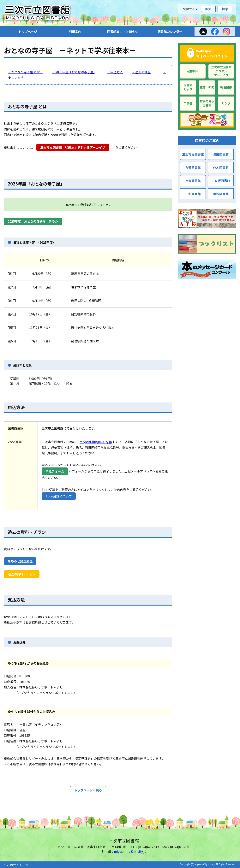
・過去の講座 (141, 72)
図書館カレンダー (170, 32)
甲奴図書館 (221, 194)
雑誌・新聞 (207, 87)
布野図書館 (193, 167)
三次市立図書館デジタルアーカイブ (221, 71)
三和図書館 (193, 194)
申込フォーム (55, 471)
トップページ (28, 32)
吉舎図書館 (193, 181)
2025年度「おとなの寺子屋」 (36, 184)
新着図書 (226, 87)
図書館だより (188, 87)
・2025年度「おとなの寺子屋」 (74, 72)
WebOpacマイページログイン (212, 53)
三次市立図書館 (193, 154)
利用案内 (75, 32)
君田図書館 (221, 154)
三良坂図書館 (221, 181)
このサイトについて (21, 865)
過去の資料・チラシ (27, 532)
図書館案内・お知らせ (123, 32)
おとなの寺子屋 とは (27, 106)
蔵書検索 (193, 71)
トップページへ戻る (88, 790)
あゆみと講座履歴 (20, 561)
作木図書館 (221, 167)
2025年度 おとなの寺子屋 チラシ (33, 221)
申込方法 (16, 407)
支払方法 (16, 600)
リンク (226, 103)
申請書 (188, 103)
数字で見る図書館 (207, 103)
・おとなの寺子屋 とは (26, 72)
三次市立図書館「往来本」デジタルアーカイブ (73, 147)
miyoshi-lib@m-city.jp (96, 442)
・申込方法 (115, 72)
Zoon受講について (59, 496)
